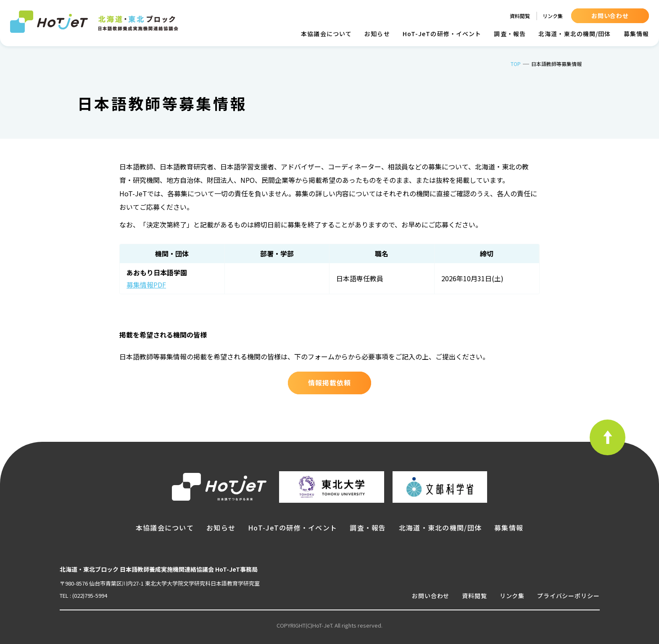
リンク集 (553, 16)
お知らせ (377, 34)
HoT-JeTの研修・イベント (442, 34)
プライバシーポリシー (568, 596)
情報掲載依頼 (329, 383)
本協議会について (326, 34)
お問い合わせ (610, 16)
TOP (516, 64)
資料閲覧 (520, 16)
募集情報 (636, 34)
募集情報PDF (146, 285)
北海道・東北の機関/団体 (575, 34)
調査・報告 (510, 34)
